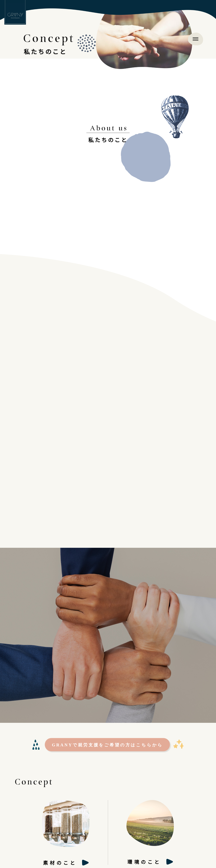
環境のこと (144, 862)
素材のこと (60, 863)
